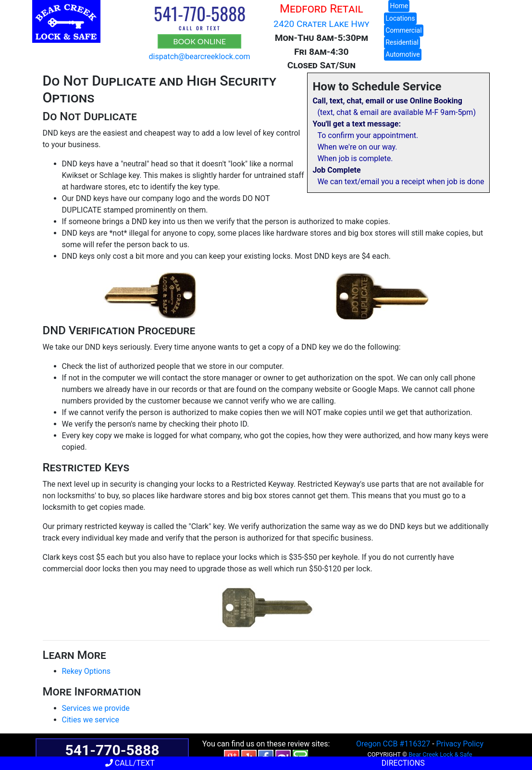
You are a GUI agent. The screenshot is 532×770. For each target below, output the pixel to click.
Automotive (403, 54)
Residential (402, 42)
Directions (402, 763)
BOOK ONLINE (199, 41)
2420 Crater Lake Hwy (321, 24)
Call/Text (130, 763)
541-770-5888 (200, 13)
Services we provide (96, 708)
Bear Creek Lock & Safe (440, 754)
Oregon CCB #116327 (393, 744)
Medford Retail (321, 9)
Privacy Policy (460, 744)
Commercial (403, 30)
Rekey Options (87, 671)
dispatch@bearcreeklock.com (200, 57)
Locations (400, 18)
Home (399, 6)
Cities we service (91, 720)
